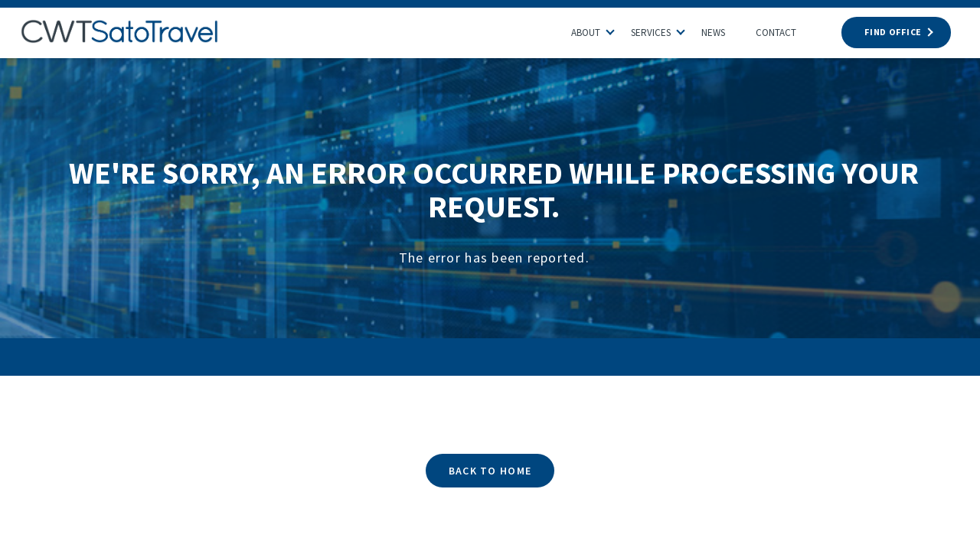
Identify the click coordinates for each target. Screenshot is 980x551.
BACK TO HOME (490, 471)
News (713, 33)
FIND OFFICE (896, 32)
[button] (618, 28)
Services (651, 33)
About (586, 33)
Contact (776, 33)
